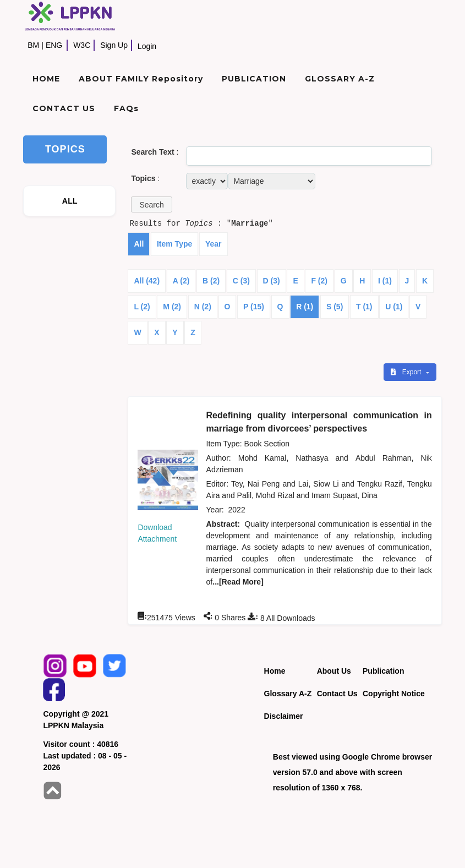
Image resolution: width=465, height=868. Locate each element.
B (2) (211, 281)
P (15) (254, 307)
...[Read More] (238, 582)
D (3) (272, 281)
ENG (54, 45)
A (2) (181, 281)
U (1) (394, 307)
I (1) (385, 281)
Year (214, 244)
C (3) (241, 281)
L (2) (142, 307)
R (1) (305, 307)
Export (407, 372)
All (139, 244)
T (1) (364, 307)
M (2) (172, 307)
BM (33, 45)
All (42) (147, 281)
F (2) (319, 281)
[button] (151, 204)
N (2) (203, 307)
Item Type (174, 244)
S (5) (335, 307)
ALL (70, 201)
